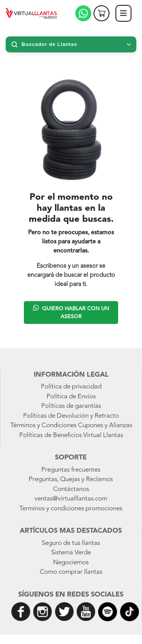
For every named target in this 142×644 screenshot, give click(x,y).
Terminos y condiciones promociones (71, 509)
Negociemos (71, 563)
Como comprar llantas (71, 572)
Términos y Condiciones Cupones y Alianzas (71, 425)
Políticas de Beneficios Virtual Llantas (71, 435)
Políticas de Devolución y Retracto (71, 416)
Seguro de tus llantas (71, 543)
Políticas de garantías (71, 406)
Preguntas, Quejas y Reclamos (71, 479)
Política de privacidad (71, 387)
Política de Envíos (71, 397)
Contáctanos (71, 489)
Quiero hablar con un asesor (71, 312)
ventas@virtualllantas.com (71, 499)
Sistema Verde (71, 553)
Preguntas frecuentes (71, 470)
